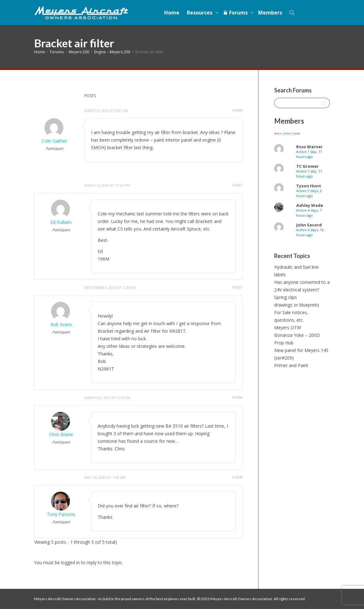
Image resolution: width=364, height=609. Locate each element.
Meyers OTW (288, 328)
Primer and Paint (291, 365)
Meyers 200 (79, 52)
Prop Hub (284, 343)
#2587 (237, 185)
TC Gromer (307, 166)
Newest (278, 134)
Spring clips (286, 297)
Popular (297, 134)
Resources (200, 13)
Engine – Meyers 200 (112, 52)
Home (172, 13)
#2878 (237, 477)
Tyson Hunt (309, 186)
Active (287, 134)
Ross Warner (309, 147)
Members (270, 13)
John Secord (309, 225)
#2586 (237, 110)
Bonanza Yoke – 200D (297, 335)
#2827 (237, 287)
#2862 (237, 397)
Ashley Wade (310, 205)
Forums (236, 13)
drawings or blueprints (297, 305)
